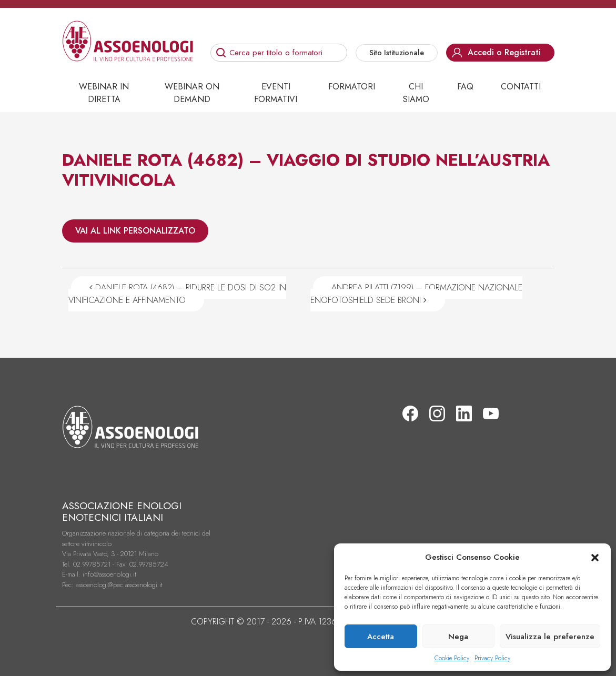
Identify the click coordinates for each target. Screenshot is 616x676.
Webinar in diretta (104, 93)
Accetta (381, 637)
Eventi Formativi (276, 93)
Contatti (521, 87)
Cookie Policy (452, 658)
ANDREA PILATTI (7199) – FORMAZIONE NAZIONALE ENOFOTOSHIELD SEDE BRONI (416, 294)
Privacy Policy (492, 658)
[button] (595, 557)
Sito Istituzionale (397, 53)
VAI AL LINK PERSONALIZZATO (135, 231)
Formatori (352, 87)
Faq (465, 87)
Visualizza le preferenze (550, 637)
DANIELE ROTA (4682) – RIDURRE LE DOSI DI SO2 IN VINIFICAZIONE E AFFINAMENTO (177, 294)
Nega (458, 637)
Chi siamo (416, 93)
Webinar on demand (192, 93)
